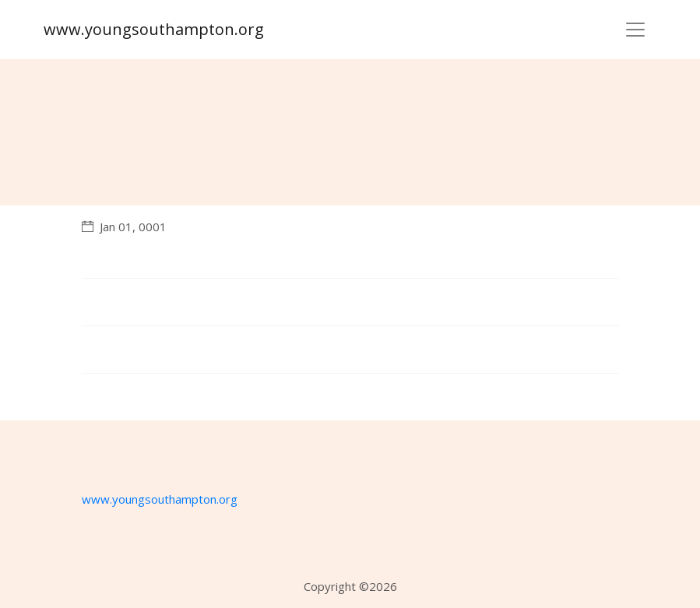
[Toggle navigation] (635, 30)
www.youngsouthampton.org (154, 29)
